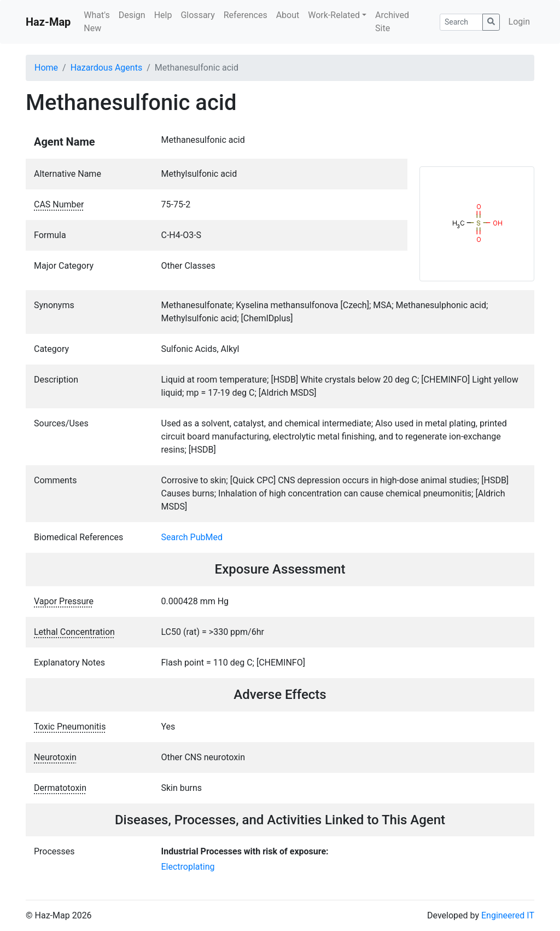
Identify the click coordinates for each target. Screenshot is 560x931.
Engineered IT (508, 915)
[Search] (461, 22)
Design (132, 15)
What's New (97, 22)
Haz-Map (48, 22)
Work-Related (334, 15)
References (246, 15)
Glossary (197, 15)
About (288, 15)
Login (519, 22)
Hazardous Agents (106, 68)
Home (46, 68)
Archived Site (392, 22)
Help (163, 15)
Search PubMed (192, 537)
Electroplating (188, 867)
